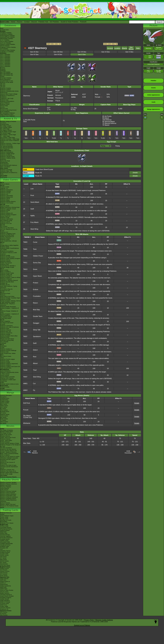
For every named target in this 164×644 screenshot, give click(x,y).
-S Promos (3, 614)
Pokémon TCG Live (6, 223)
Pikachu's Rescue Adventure (8, 484)
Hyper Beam (37, 276)
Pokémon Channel (6, 330)
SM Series (3, 423)
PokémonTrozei (5, 337)
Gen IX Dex (34, 52)
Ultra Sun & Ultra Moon (7, 228)
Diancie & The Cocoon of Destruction (7, 463)
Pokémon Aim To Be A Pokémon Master (10, 141)
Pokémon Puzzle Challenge (8, 350)
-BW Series (4, 560)
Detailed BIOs (4, 400)
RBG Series (4, 404)
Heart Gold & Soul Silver (7, 296)
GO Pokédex (54, 22)
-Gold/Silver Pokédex (6, 34)
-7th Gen (3, 87)
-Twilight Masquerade (6, 544)
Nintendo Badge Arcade (7, 267)
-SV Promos (4, 570)
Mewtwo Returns (5, 436)
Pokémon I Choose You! (7, 470)
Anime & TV (10, 119)
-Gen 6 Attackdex (5, 62)
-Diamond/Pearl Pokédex (7, 37)
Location (117, 48)
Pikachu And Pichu (6, 485)
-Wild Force (4, 605)
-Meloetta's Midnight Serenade (9, 458)
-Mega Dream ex (5, 581)
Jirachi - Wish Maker (6, 440)
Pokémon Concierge (6, 170)
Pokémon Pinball (5, 362)
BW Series (3, 417)
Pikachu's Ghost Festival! (8, 493)
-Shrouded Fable (5, 542)
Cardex (2, 77)
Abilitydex (3, 71)
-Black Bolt (3, 532)
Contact (27, 22)
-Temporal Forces (5, 545)
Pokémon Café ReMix (7, 196)
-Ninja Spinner (4, 579)
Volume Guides (5, 403)
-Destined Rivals (5, 535)
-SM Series (3, 557)
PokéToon (3, 159)
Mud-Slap (36, 310)
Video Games (10, 180)
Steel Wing (34, 229)
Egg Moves (131, 48)
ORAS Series (4, 422)
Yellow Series (4, 406)
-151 (1, 549)
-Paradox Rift (4, 548)
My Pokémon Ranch (6, 317)
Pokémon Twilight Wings (7, 154)
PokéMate (3, 343)
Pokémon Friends (5, 193)
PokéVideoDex (4, 164)
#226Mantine (35, 452)
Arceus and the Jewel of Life (8, 451)
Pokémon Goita (5, 387)
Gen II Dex (82, 54)
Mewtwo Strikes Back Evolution (9, 473)
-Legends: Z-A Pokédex (7, 52)
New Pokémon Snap (6, 221)
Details (135, 173)
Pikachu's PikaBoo (6, 487)
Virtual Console (5, 375)
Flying (118, 146)
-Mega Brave (4, 584)
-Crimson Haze (5, 603)
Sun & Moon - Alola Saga (8, 138)
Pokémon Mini (4, 352)
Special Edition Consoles (7, 377)
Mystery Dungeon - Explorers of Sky (9, 309)
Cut (34, 383)
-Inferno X (3, 583)
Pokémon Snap (5, 361)
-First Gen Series (5, 565)
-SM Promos (4, 573)
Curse (35, 242)
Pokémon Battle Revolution (8, 307)
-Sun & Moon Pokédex (7, 41)
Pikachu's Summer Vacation (8, 482)
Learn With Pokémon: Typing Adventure (9, 287)
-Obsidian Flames (5, 551)
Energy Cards (4, 519)
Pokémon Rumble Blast (7, 282)
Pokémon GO (4, 194)
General (110, 48)
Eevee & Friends (5, 503)
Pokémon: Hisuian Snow (7, 157)
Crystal (2, 348)
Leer (32, 189)
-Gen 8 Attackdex (5, 65)
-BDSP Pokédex (5, 46)
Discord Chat (4, 109)
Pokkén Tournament (6, 263)
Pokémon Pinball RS (6, 333)
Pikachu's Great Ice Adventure (9, 497)
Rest (35, 357)
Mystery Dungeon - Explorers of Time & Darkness (9, 315)
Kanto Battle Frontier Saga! (8, 132)
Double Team (38, 316)
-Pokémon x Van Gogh (7, 98)
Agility (32, 216)
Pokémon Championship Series (9, 91)
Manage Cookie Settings (104, 620)
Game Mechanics (5, 79)
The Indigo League (6, 126)
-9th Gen (3, 84)
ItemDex (3, 68)
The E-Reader (4, 342)
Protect (36, 283)
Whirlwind (27, 423)
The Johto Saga (5, 129)
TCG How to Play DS (6, 289)
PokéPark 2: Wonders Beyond (9, 280)
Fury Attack (34, 222)
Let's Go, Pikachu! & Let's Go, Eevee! (9, 230)
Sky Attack (27, 416)
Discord (34, 22)
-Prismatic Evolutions (6, 538)
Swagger (36, 323)
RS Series (3, 409)
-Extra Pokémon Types (7, 516)
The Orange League (6, 127)
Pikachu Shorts (10, 480)
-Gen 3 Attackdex (5, 58)
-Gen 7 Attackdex (5, 63)
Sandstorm (37, 336)
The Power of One (5, 433)
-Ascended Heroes (6, 527)
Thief (35, 370)
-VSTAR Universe (5, 608)
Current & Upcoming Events (8, 110)
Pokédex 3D (4, 283)
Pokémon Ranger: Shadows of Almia (9, 312)
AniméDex (3, 123)
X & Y (2, 244)
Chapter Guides (5, 401)
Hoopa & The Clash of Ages (8, 465)
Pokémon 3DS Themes (7, 378)
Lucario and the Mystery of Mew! (10, 443)
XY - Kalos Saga (5, 136)
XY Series (3, 420)
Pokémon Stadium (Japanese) (9, 364)
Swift (32, 209)
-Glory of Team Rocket (7, 590)
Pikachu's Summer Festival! (8, 491)
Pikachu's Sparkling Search (8, 499)
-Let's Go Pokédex (6, 43)
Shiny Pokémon (5, 149)
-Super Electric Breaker (7, 596)
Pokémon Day (4, 100)
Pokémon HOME (5, 210)
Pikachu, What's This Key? (8, 504)
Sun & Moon (4, 226)
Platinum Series (5, 414)
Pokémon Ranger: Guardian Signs (10, 298)
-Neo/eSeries (4, 564)
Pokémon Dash (5, 329)
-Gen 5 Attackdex (5, 60)
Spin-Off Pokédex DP (6, 74)
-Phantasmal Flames (6, 529)
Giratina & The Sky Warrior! (8, 449)
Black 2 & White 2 (5, 272)
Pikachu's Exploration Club (8, 496)
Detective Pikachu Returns (8, 202)
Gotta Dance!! (4, 490)
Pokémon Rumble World (7, 257)
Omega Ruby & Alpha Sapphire (9, 245)
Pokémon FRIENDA (6, 390)
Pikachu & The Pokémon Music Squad (9, 507)
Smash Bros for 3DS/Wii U (8, 266)
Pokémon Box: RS (6, 331)
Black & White (4, 270)
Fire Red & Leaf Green (7, 323)
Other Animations (5, 167)
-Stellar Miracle (5, 599)
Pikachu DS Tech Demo (7, 339)
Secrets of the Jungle (6, 474)
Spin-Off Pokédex (5, 72)
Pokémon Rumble (5, 299)
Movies (10, 426)
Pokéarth (83, 22)
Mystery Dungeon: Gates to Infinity (10, 277)
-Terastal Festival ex (6, 595)
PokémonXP (4, 93)
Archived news (4, 30)
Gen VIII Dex (58, 52)
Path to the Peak (5, 161)
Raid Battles (4, 522)
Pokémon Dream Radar (7, 273)
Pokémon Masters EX (6, 197)
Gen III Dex (58, 54)
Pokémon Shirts (5, 104)
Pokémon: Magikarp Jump (8, 234)
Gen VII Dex (82, 52)
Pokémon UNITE (5, 199)
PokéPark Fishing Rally (7, 340)
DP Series (3, 413)
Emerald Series (5, 412)
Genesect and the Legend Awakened (8, 460)
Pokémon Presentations (7, 101)
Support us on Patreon (82, 625)
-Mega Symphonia (5, 586)
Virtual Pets (4, 381)
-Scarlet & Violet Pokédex (8, 50)
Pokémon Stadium (6, 365)
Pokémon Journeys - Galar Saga (10, 139)
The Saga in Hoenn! (6, 130)
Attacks (124, 48)
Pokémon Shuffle (5, 256)
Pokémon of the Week (7, 82)
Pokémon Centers (5, 90)
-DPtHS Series (4, 561)
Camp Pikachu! (5, 488)
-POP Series (4, 576)
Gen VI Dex (106, 52)
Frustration (37, 296)
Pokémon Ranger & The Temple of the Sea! (10, 446)
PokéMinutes (4, 162)
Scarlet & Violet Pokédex (70, 22)
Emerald (3, 324)
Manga (10, 393)
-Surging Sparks (5, 539)
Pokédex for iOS (5, 291)
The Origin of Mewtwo (7, 430)
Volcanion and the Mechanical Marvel (9, 467)
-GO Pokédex (4, 49)
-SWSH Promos (5, 571)
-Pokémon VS (4, 609)
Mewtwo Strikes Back (6, 432)
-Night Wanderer (5, 600)
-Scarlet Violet (4, 554)
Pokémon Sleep (5, 200)
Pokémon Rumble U (6, 276)
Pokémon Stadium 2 (6, 349)
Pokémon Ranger (5, 334)
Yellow (2, 358)
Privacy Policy (89, 620)
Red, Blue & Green (6, 356)
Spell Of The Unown (6, 435)
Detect (35, 350)
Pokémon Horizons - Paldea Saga (10, 143)
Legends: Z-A (4, 188)
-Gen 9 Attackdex (5, 66)
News (2, 28)
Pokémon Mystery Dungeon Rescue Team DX (8, 215)
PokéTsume (4, 177)
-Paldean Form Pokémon (7, 116)
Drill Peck (27, 403)
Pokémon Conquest (6, 279)
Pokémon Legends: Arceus (8, 209)
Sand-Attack (35, 202)
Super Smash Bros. (6, 368)
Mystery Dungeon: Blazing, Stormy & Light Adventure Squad (10, 302)
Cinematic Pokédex (6, 78)
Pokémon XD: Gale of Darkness (9, 327)
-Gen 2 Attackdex (5, 56)
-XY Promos (4, 574)
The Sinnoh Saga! (5, 133)
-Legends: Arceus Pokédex (8, 47)
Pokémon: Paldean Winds (8, 158)
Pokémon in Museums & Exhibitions (7, 96)
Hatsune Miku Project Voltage (9, 94)
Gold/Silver (3, 346)
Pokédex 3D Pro (5, 285)
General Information (6, 395)
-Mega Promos (4, 568)
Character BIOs (5, 398)
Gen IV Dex (34, 54)
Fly (34, 390)
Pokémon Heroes (5, 439)
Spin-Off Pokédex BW (6, 75)
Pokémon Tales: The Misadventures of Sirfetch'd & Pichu (9, 173)
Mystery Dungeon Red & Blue (9, 336)
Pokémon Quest (5, 239)
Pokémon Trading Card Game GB (10, 367)
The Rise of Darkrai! (6, 448)
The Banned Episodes (7, 148)
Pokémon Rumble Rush (7, 235)
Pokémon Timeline (6, 88)
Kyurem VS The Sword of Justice (10, 456)
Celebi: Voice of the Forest (8, 438)
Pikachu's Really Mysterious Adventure (8, 501)
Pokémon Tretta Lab (6, 275)
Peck (32, 195)
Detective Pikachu (5, 238)
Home (13, 22)
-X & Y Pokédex (5, 40)
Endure (36, 289)
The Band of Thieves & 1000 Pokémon (8, 253)
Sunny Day (37, 263)
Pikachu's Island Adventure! (8, 494)
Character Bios (5, 124)
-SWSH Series (4, 555)
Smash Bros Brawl (6, 318)
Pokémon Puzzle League (7, 359)
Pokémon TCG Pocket (7, 203)
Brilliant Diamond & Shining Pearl (10, 207)
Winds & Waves (5, 184)
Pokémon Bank (5, 247)
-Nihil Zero (3, 580)
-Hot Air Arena (4, 592)
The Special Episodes (6, 146)
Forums (20, 22)
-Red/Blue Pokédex (6, 33)
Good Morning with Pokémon (9, 165)
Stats (138, 48)
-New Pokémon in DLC (7, 114)
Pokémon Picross (5, 260)
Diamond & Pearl (5, 294)
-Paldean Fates (5, 546)
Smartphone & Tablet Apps (8, 380)
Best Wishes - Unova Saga (8, 135)
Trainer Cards (4, 517)
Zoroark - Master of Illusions (8, 452)
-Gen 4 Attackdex (5, 59)
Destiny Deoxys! (5, 442)
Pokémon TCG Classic (7, 523)
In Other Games (5, 374)
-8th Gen (3, 85)
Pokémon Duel (4, 264)
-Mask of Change (5, 602)
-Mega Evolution (5, 530)
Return (35, 303)
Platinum (3, 295)
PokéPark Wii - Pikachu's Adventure (7, 304)
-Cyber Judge (4, 606)
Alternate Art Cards (6, 520)
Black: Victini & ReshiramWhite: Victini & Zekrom (9, 454)
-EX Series (3, 563)
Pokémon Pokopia (5, 191)
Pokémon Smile (5, 218)
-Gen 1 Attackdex (5, 55)
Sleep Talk (37, 330)
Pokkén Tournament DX (7, 237)
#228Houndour (128, 452)
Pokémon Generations (7, 152)
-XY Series (3, 558)
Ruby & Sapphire (5, 321)
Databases (10, 25)
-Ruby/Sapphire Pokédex (7, 36)
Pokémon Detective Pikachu (8, 477)
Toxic (35, 249)
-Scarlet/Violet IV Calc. (7, 81)
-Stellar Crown (4, 541)
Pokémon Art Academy (7, 251)
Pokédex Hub (43, 22)
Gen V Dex (129, 52)
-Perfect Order (4, 526)
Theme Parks (4, 106)
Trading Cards (10, 510)
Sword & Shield (5, 206)
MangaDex (3, 397)
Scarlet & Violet (5, 187)
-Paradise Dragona (6, 598)
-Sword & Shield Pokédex (8, 44)
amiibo (2, 383)
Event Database (5, 112)
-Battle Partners (5, 593)
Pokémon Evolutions (6, 155)
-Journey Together (5, 536)
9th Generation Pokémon (7, 113)
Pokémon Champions (6, 190)
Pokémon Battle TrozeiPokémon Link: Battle (10, 249)
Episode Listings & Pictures (8, 121)
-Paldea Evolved (5, 552)
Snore (35, 269)
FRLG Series (4, 410)
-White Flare (4, 533)
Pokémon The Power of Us (8, 471)
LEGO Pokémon (5, 103)
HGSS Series (4, 416)
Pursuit (26, 410)
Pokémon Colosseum (6, 326)
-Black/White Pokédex (7, 39)
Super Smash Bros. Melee (8, 353)
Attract (35, 363)
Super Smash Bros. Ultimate (8, 241)
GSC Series (4, 407)
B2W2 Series (4, 419)
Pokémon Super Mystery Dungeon (10, 258)
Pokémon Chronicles (6, 145)
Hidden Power (38, 256)
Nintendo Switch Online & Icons (9, 384)
